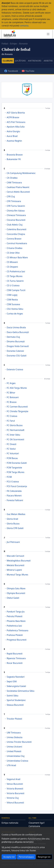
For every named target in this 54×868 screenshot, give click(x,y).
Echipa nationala (10, 823)
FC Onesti (12, 444)
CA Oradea (12, 178)
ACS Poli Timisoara (16, 122)
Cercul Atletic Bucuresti (18, 192)
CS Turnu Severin (15, 281)
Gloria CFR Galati (15, 528)
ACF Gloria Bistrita (16, 113)
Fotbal (5, 44)
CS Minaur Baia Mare (17, 258)
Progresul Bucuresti (17, 640)
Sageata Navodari (16, 677)
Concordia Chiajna (16, 234)
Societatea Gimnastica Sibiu (21, 691)
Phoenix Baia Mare (16, 621)
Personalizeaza (26, 857)
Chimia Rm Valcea (16, 211)
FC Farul (11, 421)
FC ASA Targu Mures (17, 388)
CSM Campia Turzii (16, 290)
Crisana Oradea (14, 248)
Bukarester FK (14, 159)
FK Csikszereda (14, 491)
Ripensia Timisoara (16, 658)
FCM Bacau (12, 458)
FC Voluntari (13, 454)
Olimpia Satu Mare (16, 589)
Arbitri (48, 61)
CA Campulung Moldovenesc (21, 173)
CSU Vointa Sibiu (15, 309)
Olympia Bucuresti (16, 593)
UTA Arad (11, 765)
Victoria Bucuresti (15, 793)
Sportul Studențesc (16, 700)
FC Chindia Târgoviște (17, 411)
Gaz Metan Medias (16, 514)
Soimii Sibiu (13, 696)
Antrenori (35, 61)
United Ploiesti (14, 751)
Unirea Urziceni (14, 747)
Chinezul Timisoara (16, 215)
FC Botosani (13, 397)
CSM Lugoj (12, 295)
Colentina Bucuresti (17, 229)
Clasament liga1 (37, 823)
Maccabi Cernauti (15, 556)
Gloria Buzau (13, 524)
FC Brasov (12, 402)
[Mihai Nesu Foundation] (27, 89)
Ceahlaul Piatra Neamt (18, 187)
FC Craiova (12, 416)
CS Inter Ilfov (13, 253)
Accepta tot (9, 857)
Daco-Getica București (18, 332)
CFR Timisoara (14, 201)
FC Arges (11, 383)
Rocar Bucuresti (15, 663)
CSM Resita (12, 300)
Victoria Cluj (13, 798)
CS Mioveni (12, 262)
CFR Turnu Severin (16, 206)
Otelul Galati (13, 598)
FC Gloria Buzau (15, 425)
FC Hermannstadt (16, 430)
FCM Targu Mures (15, 472)
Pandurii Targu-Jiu (16, 612)
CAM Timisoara (14, 183)
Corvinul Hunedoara (17, 243)
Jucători (20, 61)
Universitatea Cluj (16, 756)
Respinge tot (44, 857)
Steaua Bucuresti (15, 705)
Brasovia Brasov (15, 155)
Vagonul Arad (13, 779)
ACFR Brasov (13, 117)
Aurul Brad (12, 136)
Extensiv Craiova (15, 370)
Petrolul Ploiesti (15, 616)
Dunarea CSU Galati (17, 356)
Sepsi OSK (12, 682)
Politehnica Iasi (14, 626)
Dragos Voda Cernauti (18, 346)
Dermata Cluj (13, 337)
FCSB (9, 477)
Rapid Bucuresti (15, 654)
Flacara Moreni (14, 496)
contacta (24, 26)
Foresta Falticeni (15, 500)
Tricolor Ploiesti (14, 719)
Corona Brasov (14, 239)
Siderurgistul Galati (16, 686)
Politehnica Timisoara (17, 631)
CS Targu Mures (15, 276)
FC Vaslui (11, 449)
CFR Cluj (11, 197)
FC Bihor (11, 393)
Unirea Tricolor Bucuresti (19, 742)
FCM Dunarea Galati (17, 463)
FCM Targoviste (14, 468)
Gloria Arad (12, 519)
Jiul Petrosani (13, 542)
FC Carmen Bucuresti (17, 407)
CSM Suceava (13, 304)
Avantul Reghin (14, 141)
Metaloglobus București (19, 561)
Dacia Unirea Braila (16, 328)
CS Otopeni (12, 267)
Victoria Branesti (15, 789)
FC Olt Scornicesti (15, 440)
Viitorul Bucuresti (15, 803)
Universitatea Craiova (17, 761)
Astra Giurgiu (13, 131)
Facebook (11, 71)
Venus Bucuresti (15, 784)
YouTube (28, 71)
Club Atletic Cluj (15, 225)
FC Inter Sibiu (13, 435)
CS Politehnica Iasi (16, 272)
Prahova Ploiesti (15, 635)
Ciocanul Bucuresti (16, 220)
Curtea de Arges (15, 314)
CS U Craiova (13, 286)
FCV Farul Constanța (17, 486)
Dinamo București (16, 342)
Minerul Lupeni (14, 570)
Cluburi (8, 61)
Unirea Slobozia (15, 737)
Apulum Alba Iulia (16, 127)
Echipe (13, 44)
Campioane (34, 826)
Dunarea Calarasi (15, 351)
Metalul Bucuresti (15, 565)
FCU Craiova (13, 482)
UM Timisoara (14, 733)
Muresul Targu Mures (17, 575)
